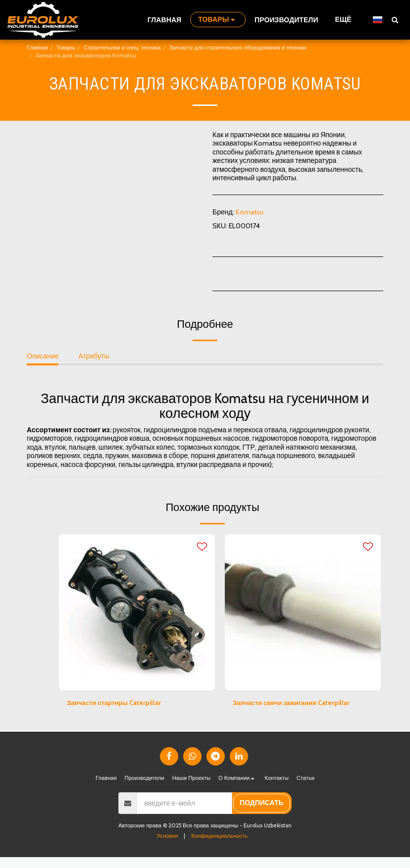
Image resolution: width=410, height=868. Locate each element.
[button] (395, 20)
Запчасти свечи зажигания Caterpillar (296, 703)
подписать (262, 814)
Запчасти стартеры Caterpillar (117, 703)
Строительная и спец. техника (122, 48)
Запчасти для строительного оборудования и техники (238, 48)
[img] (137, 612)
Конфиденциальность (219, 847)
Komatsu (250, 212)
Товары (66, 48)
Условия (167, 847)
